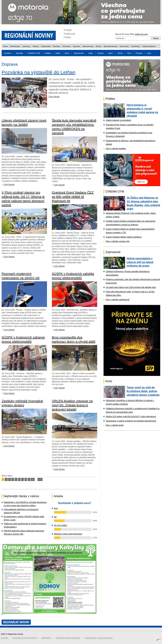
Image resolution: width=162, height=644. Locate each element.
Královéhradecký (149, 46)
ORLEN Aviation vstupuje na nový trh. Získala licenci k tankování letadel (72, 405)
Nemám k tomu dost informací (68, 534)
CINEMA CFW (34, 53)
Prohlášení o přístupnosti (25, 638)
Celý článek (54, 97)
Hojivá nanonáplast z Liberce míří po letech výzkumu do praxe (140, 262)
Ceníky (68, 37)
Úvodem (8, 53)
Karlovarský (46, 46)
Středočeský (15, 46)
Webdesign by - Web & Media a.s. (99, 638)
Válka (58, 53)
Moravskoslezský (110, 46)
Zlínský (98, 46)
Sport (111, 53)
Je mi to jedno (61, 525)
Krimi (67, 53)
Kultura (100, 53)
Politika (48, 53)
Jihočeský (66, 46)
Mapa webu (46, 638)
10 (33, 479)
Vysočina (76, 46)
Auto (149, 53)
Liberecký (26, 46)
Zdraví (120, 53)
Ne (55, 517)
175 (40, 479)
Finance (139, 53)
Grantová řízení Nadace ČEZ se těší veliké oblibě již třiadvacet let (73, 197)
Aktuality (19, 53)
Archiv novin (70, 34)
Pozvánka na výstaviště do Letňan (38, 72)
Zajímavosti (79, 53)
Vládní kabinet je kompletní (118, 120)
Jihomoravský (88, 46)
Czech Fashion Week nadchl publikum (124, 237)
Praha (5, 46)
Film (129, 53)
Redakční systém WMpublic (68, 638)
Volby (90, 53)
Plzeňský (57, 46)
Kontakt (68, 30)
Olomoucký (124, 46)
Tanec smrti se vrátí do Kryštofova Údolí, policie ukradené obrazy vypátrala (143, 391)
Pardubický (135, 46)
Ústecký (36, 46)
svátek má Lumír (141, 34)
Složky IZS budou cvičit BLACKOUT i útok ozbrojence (131, 416)
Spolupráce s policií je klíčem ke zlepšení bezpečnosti (131, 421)
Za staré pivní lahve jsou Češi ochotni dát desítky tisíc (131, 287)
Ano (56, 508)
